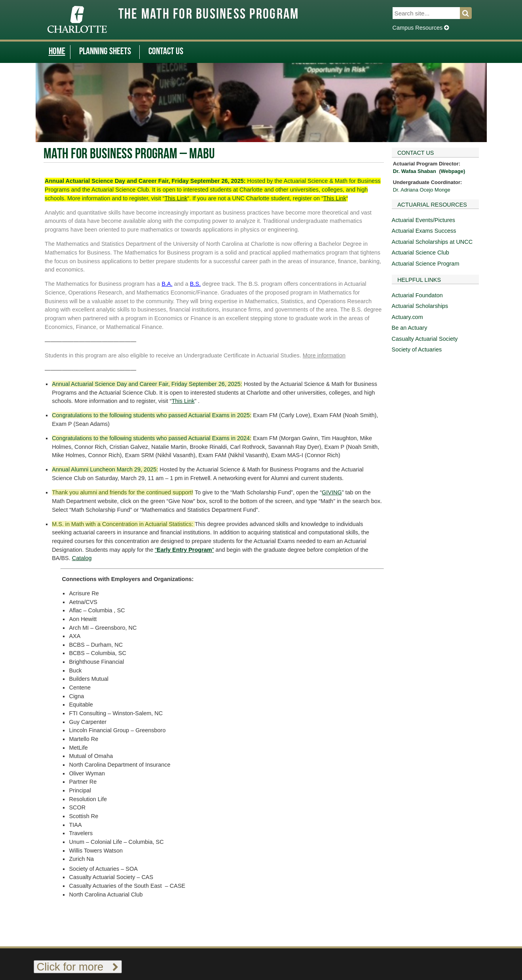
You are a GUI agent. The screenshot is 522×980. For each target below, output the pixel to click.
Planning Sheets (105, 52)
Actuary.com (407, 317)
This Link (176, 198)
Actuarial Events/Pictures (423, 220)
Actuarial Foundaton (417, 295)
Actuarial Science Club (420, 253)
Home (57, 52)
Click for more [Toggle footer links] (78, 967)
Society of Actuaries (417, 349)
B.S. (195, 284)
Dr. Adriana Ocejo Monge (422, 190)
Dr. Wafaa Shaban (415, 171)
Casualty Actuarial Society (425, 339)
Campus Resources (421, 28)
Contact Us (166, 52)
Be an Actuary (410, 328)
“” (184, 550)
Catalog (82, 558)
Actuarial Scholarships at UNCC (432, 242)
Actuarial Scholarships (420, 306)
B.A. (167, 284)
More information (324, 355)
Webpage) (453, 171)
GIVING (332, 492)
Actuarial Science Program (426, 264)
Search (470, 13)
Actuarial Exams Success (424, 231)
